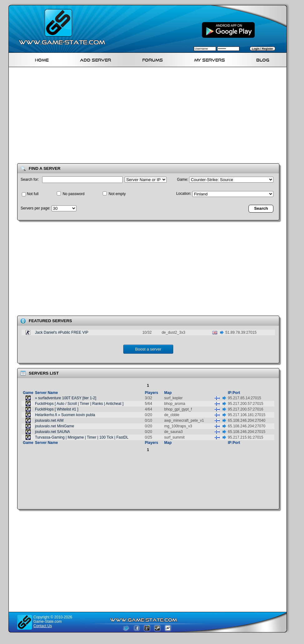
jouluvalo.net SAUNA (52, 432)
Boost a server (148, 349)
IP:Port (234, 393)
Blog (263, 59)
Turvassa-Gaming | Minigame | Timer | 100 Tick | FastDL (82, 437)
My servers (210, 59)
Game (28, 393)
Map (168, 393)
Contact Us (43, 626)
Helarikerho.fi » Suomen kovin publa (65, 415)
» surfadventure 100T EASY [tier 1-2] (66, 398)
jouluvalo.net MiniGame (54, 426)
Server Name (46, 393)
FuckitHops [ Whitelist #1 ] (57, 409)
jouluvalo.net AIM (49, 420)
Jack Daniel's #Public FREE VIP (62, 332)
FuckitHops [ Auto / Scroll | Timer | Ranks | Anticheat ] (79, 404)
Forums (153, 59)
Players (152, 393)
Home (42, 59)
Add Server (96, 59)
